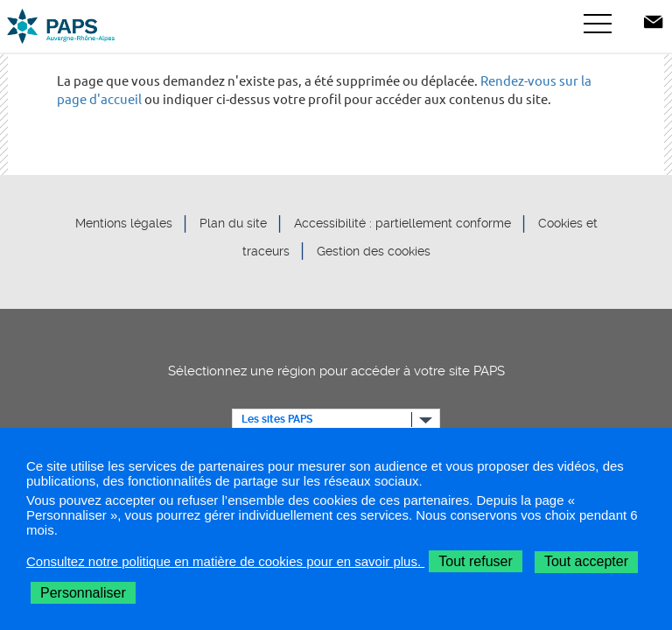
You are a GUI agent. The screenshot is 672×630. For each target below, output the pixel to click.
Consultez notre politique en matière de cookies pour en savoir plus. (225, 561)
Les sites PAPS (277, 419)
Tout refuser (475, 561)
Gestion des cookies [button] (374, 251)
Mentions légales (124, 224)
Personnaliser (83, 593)
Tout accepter (586, 561)
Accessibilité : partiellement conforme (402, 224)
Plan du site (233, 224)
